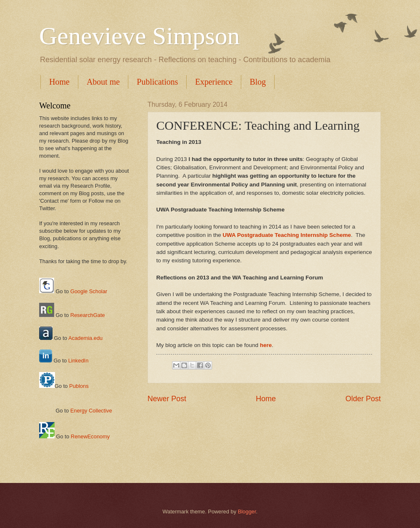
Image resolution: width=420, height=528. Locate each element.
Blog (258, 82)
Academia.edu (85, 338)
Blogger (247, 512)
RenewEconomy (90, 436)
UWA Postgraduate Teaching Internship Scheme (287, 235)
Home (59, 82)
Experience (214, 82)
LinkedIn (79, 361)
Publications (157, 82)
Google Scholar (89, 291)
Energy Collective (91, 411)
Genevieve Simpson (140, 36)
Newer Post (167, 399)
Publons (79, 386)
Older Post (363, 399)
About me (103, 82)
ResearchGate (88, 315)
